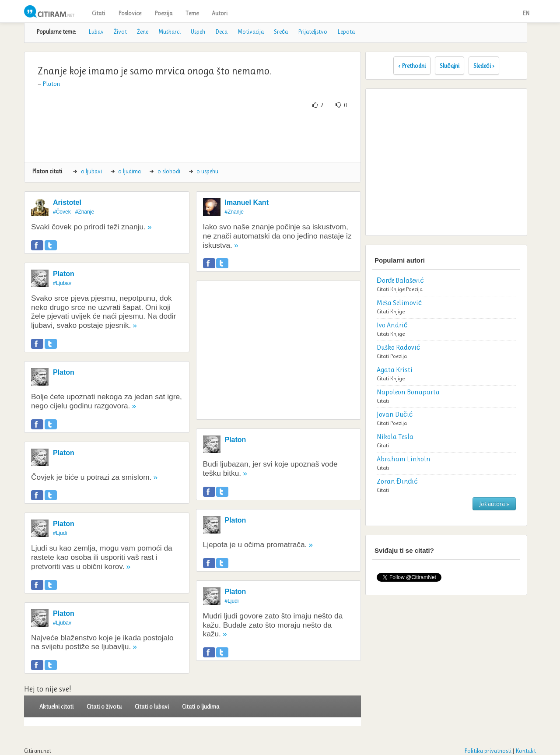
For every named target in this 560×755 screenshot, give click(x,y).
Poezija (163, 13)
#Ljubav (62, 283)
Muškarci (170, 32)
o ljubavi (91, 171)
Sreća (281, 32)
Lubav (96, 32)
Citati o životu (104, 706)
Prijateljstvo (313, 32)
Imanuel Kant (247, 202)
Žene (143, 32)
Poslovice (130, 13)
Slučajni (450, 66)
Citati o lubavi (152, 706)
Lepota (346, 32)
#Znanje (85, 212)
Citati (98, 13)
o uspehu (207, 171)
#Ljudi (60, 533)
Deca (221, 32)
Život (120, 32)
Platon (51, 84)
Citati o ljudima (201, 706)
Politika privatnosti (488, 751)
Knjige (397, 289)
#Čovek (62, 212)
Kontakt (526, 751)
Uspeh (198, 32)
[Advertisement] (192, 136)
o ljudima (129, 171)
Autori (220, 13)
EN (526, 13)
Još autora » (494, 504)
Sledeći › (484, 66)
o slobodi (169, 171)
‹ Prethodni (412, 66)
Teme (192, 13)
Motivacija (251, 32)
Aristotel (67, 202)
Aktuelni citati (56, 706)
